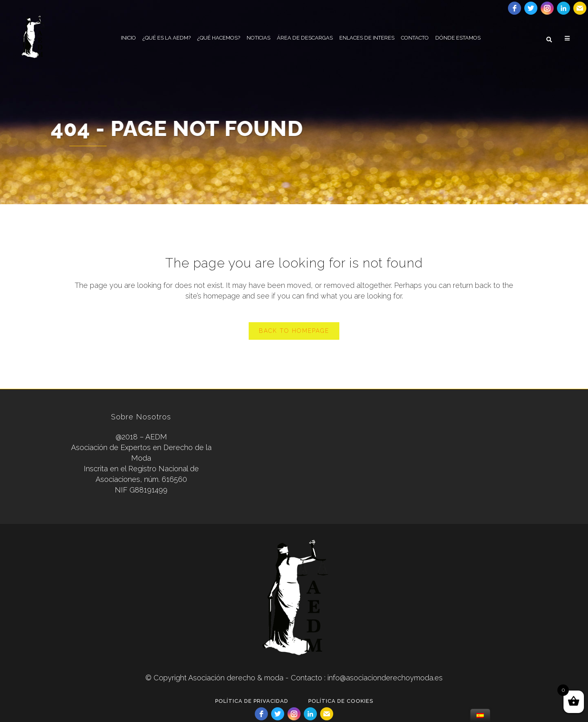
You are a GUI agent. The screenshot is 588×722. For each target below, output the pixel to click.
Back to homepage (294, 331)
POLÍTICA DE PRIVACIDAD (252, 701)
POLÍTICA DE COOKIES (341, 701)
